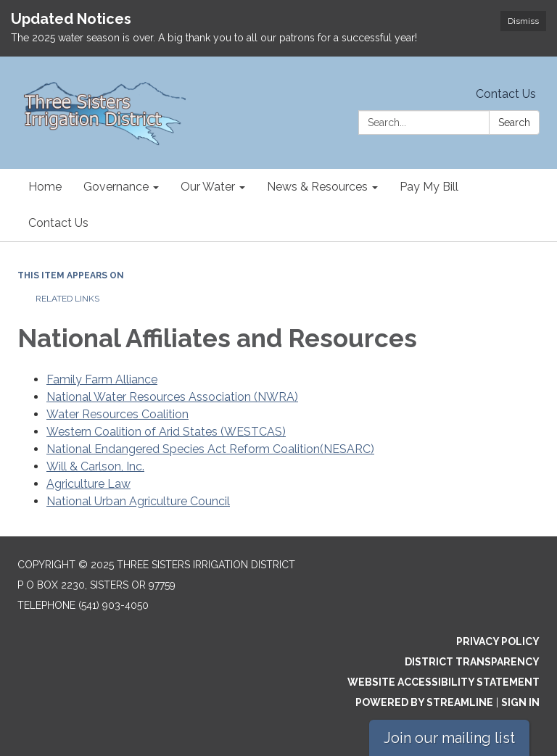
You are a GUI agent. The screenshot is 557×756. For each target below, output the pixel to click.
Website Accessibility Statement (443, 682)
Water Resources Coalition (117, 414)
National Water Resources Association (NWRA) (172, 397)
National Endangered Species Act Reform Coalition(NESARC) (210, 449)
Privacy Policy (498, 641)
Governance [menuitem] (116, 187)
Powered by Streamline (424, 702)
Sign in (520, 702)
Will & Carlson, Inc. (95, 466)
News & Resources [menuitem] (317, 187)
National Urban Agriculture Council (138, 501)
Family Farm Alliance (102, 379)
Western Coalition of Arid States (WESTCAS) (166, 432)
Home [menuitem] (45, 187)
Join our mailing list (449, 738)
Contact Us (506, 94)
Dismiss (523, 21)
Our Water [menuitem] (208, 187)
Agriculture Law (88, 484)
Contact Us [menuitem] (58, 223)
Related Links (67, 299)
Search (514, 122)
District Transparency (472, 662)
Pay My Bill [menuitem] (429, 187)
